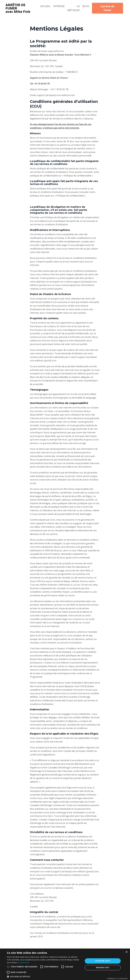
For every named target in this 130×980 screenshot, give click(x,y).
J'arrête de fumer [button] (108, 8)
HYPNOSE (59, 6)
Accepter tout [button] (103, 961)
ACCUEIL (45, 6)
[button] (8, 967)
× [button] (126, 952)
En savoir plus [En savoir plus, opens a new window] (23, 963)
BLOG (86, 6)
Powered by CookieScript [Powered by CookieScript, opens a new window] (117, 979)
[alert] (65, 964)
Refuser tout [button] (103, 968)
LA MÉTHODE (73, 8)
